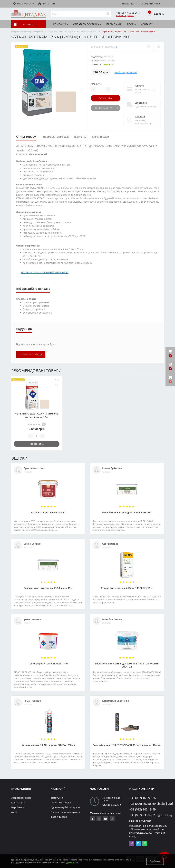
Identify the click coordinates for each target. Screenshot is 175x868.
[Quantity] (101, 89)
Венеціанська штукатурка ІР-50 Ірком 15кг (127, 512)
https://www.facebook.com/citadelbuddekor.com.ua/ (92, 819)
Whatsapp (145, 843)
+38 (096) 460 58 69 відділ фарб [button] (147, 804)
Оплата (140, 86)
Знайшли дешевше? (126, 72)
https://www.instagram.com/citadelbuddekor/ (112, 819)
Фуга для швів (56, 31)
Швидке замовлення (106, 108)
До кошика (106, 98)
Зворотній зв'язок (21, 798)
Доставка (141, 103)
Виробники (18, 807)
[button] (170, 379)
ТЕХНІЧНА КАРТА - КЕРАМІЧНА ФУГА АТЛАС (45, 272)
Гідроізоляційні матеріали (65, 807)
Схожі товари (101, 137)
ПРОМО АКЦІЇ (114, 24)
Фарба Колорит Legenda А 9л (48, 512)
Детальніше (72, 863)
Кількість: (96, 84)
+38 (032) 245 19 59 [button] (143, 809)
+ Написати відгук (31, 354)
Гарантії (140, 116)
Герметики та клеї (61, 803)
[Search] (108, 14)
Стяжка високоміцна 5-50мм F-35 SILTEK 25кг (127, 588)
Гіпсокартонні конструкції (65, 812)
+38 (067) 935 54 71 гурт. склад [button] (147, 815)
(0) (116, 47)
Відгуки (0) (81, 137)
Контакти (147, 24)
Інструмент (57, 798)
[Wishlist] (148, 47)
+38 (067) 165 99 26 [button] (143, 798)
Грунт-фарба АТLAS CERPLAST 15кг (48, 664)
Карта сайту (18, 803)
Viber (132, 843)
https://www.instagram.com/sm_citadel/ (99, 819)
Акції (14, 812)
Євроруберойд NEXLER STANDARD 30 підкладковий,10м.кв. (127, 745)
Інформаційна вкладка (55, 137)
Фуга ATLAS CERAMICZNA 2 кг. (83, 31)
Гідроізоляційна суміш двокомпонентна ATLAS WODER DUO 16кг (127, 665)
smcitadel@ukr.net (140, 821)
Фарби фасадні (59, 817)
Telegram (138, 843)
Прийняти (155, 861)
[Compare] (159, 47)
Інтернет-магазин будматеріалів (27, 31)
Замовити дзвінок (125, 15)
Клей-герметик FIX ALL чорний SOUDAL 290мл (48, 745)
